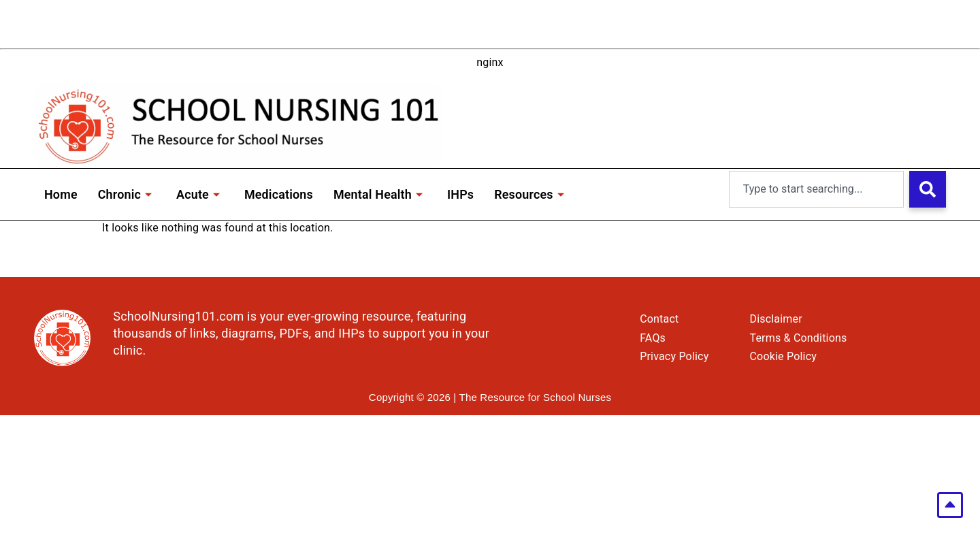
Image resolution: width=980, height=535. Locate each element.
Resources (531, 194)
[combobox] (816, 189)
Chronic (125, 194)
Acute (199, 194)
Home (61, 194)
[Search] (928, 189)
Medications (280, 194)
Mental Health (380, 194)
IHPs (463, 194)
